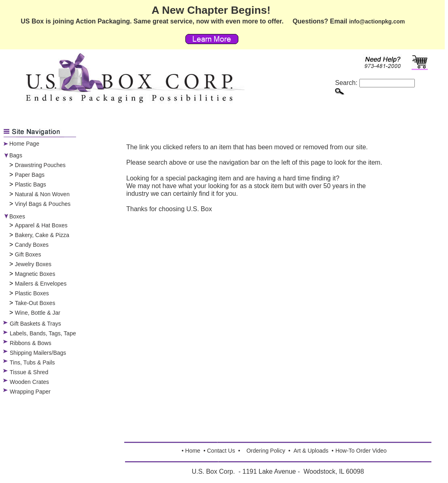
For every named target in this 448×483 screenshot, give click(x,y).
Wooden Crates (29, 382)
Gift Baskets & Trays (35, 324)
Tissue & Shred (29, 372)
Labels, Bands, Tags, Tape (43, 333)
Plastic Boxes (32, 293)
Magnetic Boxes (35, 274)
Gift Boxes (28, 254)
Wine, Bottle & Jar (38, 313)
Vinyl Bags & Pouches (43, 204)
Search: (375, 83)
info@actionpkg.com (377, 21)
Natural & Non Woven (42, 194)
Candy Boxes (32, 245)
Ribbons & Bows (31, 343)
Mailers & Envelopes (41, 284)
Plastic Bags (31, 184)
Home (193, 451)
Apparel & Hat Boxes (41, 225)
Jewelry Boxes (33, 264)
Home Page (24, 144)
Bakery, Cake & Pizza (42, 235)
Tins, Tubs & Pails (32, 362)
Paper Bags (30, 175)
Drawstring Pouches (40, 165)
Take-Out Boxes (35, 303)
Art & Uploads (311, 451)
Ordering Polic (264, 451)
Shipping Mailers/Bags (38, 353)
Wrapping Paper (30, 392)
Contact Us (221, 451)
